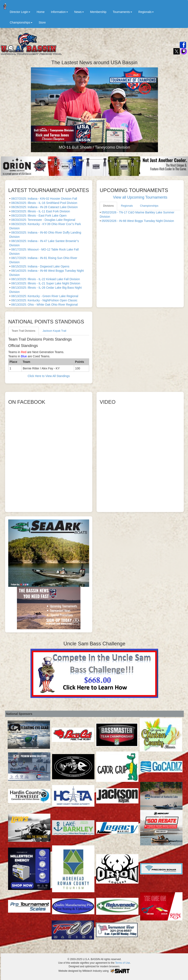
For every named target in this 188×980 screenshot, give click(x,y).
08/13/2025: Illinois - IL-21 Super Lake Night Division (46, 283)
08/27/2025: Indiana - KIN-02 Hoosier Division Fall (44, 199)
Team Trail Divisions (23, 331)
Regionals (146, 12)
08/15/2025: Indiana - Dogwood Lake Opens (40, 266)
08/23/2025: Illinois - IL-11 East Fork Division (41, 211)
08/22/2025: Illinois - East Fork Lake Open (39, 216)
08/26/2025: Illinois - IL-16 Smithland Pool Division (44, 203)
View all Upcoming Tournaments (140, 197)
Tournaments (122, 12)
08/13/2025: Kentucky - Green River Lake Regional (45, 296)
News (79, 12)
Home (41, 12)
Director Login (20, 12)
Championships (21, 22)
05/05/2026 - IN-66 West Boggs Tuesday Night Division (138, 221)
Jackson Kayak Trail (54, 331)
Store (42, 22)
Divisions (108, 206)
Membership (98, 12)
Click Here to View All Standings (49, 376)
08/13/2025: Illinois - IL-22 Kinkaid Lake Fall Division (46, 279)
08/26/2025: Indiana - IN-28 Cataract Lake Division (44, 207)
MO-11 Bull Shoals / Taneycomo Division (95, 147)
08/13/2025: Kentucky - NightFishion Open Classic (44, 300)
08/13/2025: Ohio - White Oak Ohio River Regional (44, 305)
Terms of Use (123, 963)
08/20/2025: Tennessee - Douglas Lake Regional (43, 220)
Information (59, 12)
